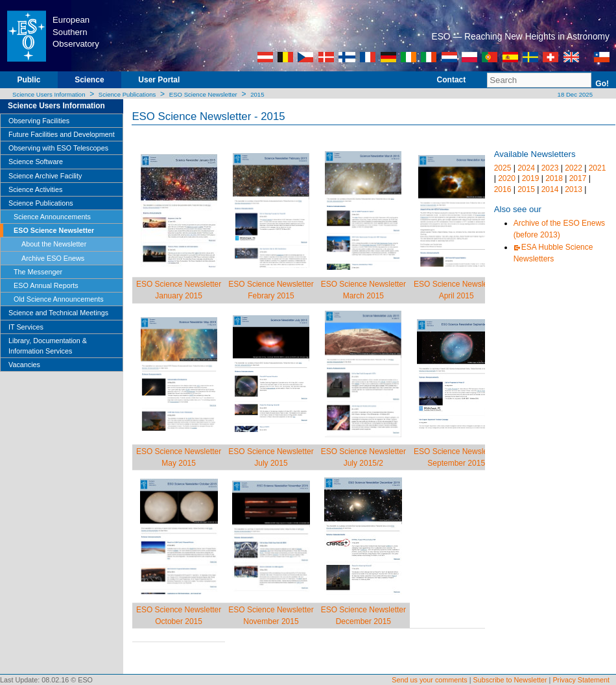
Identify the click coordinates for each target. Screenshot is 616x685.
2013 (574, 189)
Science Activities (35, 189)
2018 (554, 178)
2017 (578, 178)
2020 (507, 178)
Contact (452, 80)
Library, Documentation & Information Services (48, 346)
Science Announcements (52, 217)
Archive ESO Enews (53, 258)
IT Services (26, 327)
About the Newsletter (54, 244)
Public (29, 80)
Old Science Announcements (59, 299)
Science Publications (127, 94)
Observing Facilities (39, 121)
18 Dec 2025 (574, 94)
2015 (257, 94)
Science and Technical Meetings (58, 313)
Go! (602, 84)
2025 (503, 168)
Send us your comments (429, 680)
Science (89, 80)
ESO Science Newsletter (203, 94)
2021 (598, 168)
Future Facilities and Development (62, 134)
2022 (574, 168)
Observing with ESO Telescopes (58, 148)
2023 (550, 168)
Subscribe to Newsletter (510, 680)
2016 (503, 189)
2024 (526, 168)
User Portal (159, 80)
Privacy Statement (581, 680)
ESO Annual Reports (46, 285)
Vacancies (24, 365)
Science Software (36, 162)
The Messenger (38, 272)
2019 (531, 178)
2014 (550, 189)
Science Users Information (49, 94)
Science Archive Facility (45, 176)
